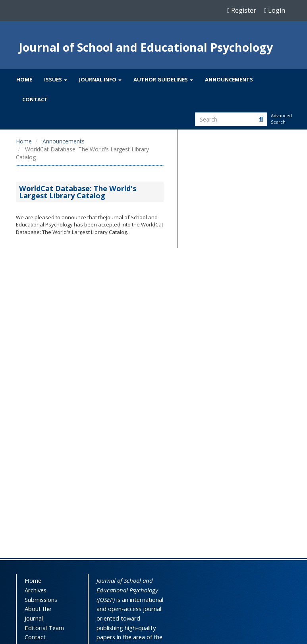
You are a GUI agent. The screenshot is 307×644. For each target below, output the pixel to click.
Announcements (229, 79)
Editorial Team (44, 628)
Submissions (41, 600)
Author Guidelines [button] (163, 79)
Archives (36, 590)
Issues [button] (56, 79)
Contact (35, 99)
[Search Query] (231, 119)
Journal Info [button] (100, 79)
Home (24, 79)
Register (242, 10)
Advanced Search (281, 119)
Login (275, 10)
